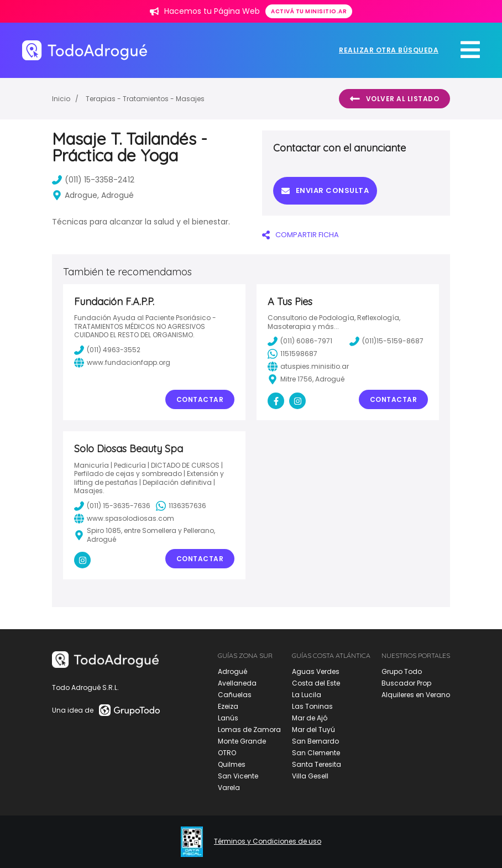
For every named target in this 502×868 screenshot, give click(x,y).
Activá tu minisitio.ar (309, 11)
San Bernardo (315, 741)
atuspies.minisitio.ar (308, 367)
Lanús (228, 718)
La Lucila (307, 695)
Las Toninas (312, 706)
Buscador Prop (406, 683)
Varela (229, 788)
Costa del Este (316, 683)
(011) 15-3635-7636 (112, 506)
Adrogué (232, 671)
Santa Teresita (317, 764)
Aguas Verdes (316, 671)
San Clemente (316, 753)
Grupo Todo (402, 671)
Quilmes (232, 764)
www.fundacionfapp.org (122, 363)
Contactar (200, 399)
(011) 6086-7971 (300, 341)
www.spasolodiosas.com (124, 519)
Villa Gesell (310, 776)
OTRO (227, 753)
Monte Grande (242, 741)
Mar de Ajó (310, 718)
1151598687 (292, 354)
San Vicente (238, 776)
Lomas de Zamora (249, 730)
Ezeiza (228, 706)
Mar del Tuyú (313, 730)
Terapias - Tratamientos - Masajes (145, 99)
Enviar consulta (325, 190)
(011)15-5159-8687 (386, 341)
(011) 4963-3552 (107, 350)
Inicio (61, 99)
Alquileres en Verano (416, 695)
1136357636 (181, 506)
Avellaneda (237, 683)
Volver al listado (394, 99)
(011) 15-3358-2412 (93, 180)
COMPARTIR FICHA (300, 235)
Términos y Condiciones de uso (268, 841)
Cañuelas (235, 695)
